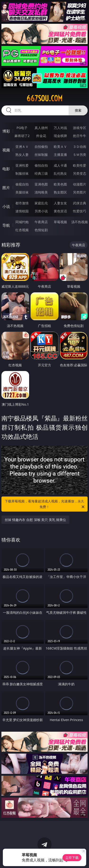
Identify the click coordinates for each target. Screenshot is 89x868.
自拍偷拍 (41, 147)
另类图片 (80, 192)
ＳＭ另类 (80, 155)
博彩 (6, 131)
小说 (6, 206)
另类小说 (41, 211)
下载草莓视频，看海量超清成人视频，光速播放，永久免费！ (45, 504)
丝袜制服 (41, 155)
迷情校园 (22, 211)
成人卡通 (60, 165)
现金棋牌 (60, 136)
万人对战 (60, 128)
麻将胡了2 (22, 136)
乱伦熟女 (60, 173)
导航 (6, 225)
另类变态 (80, 173)
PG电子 (22, 128)
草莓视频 (60, 222)
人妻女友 (60, 203)
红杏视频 (22, 230)
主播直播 (60, 155)
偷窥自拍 (22, 184)
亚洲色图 (41, 184)
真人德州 (41, 128)
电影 (6, 169)
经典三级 (41, 173)
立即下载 (72, 858)
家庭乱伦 (41, 203)
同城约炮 (22, 222)
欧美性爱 (80, 165)
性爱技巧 (80, 211)
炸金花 (41, 136)
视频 (6, 150)
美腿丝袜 (22, 192)
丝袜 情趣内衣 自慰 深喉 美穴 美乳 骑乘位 (36, 520)
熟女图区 (60, 192)
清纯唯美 (41, 192)
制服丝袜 (22, 173)
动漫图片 (80, 184)
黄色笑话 (60, 211)
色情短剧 (41, 230)
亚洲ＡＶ (22, 147)
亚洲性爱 (22, 165)
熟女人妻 (22, 155)
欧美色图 (60, 184)
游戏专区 (80, 128)
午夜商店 (41, 222)
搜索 (78, 110)
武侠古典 (80, 203)
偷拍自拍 (41, 165)
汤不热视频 (80, 222)
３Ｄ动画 (80, 147)
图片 (6, 188)
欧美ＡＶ (60, 147)
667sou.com (44, 98)
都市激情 (22, 203)
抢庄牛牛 (80, 136)
